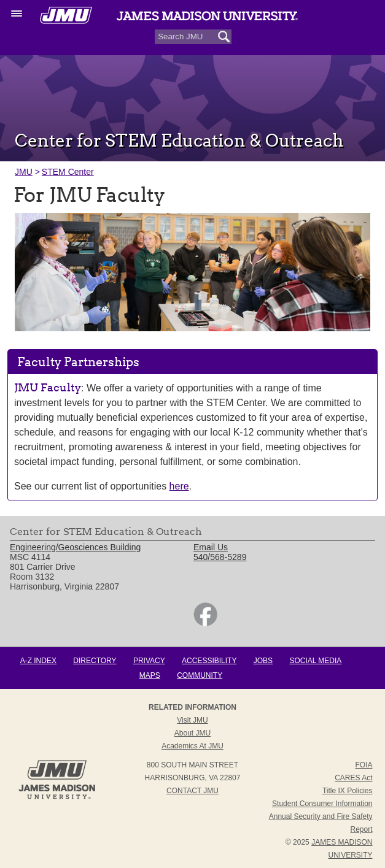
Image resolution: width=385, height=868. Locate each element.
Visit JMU (192, 720)
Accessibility (209, 661)
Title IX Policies (348, 791)
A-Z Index (38, 661)
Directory (95, 661)
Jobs (263, 661)
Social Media (315, 661)
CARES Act (353, 778)
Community (200, 675)
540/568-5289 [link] (220, 557)
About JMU (192, 733)
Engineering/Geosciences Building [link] (75, 547)
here (179, 486)
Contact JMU (192, 791)
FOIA (364, 765)
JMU (24, 172)
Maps (150, 675)
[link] (205, 623)
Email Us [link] (211, 547)
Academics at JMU (192, 746)
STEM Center (68, 172)
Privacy (149, 661)
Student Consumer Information (322, 804)
